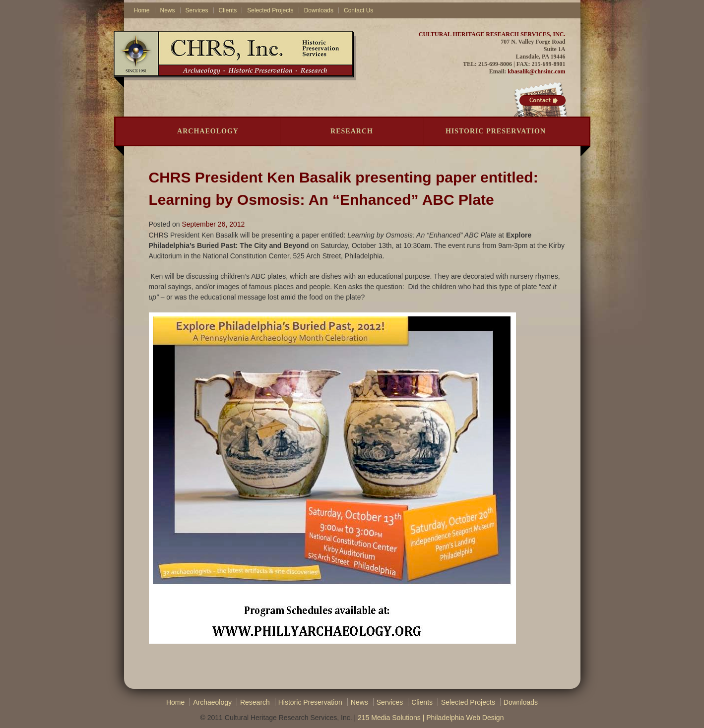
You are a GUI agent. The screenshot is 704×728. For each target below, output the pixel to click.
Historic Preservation (496, 131)
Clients (228, 10)
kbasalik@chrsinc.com (536, 71)
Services (197, 10)
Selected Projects (270, 10)
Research (352, 131)
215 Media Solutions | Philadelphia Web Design (431, 718)
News (168, 10)
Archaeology (208, 131)
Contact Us (358, 10)
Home (142, 10)
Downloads (319, 10)
